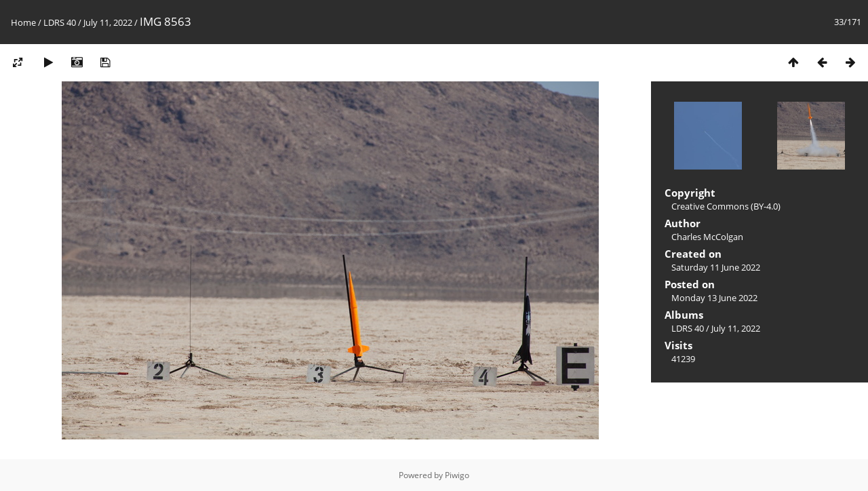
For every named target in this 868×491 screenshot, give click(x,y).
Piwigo (457, 475)
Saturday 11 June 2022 (716, 267)
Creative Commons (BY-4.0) (726, 206)
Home (23, 22)
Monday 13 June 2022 (714, 298)
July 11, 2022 (108, 22)
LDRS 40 (60, 22)
